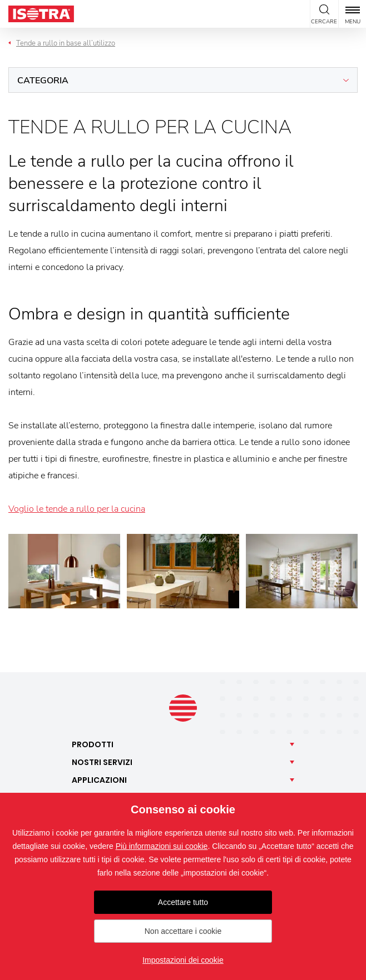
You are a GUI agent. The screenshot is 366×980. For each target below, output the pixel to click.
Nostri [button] (102, 762)
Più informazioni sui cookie (162, 846)
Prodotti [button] (93, 744)
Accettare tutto (183, 902)
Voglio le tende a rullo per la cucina (77, 509)
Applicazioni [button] (99, 780)
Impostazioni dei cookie (183, 960)
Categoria (43, 81)
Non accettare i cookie (183, 931)
